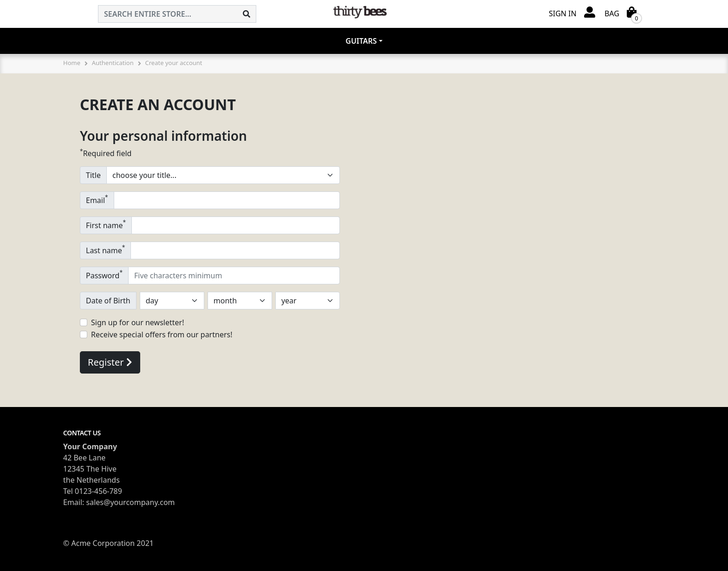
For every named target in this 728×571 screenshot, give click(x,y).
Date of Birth (108, 301)
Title (93, 175)
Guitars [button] (361, 41)
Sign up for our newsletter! (137, 322)
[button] (572, 13)
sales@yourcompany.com (131, 502)
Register (110, 362)
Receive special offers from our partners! (162, 335)
